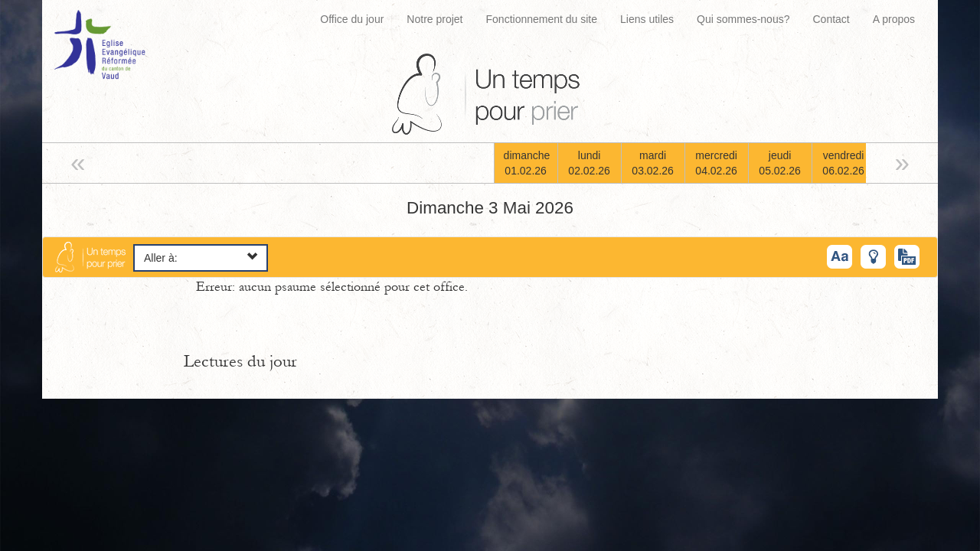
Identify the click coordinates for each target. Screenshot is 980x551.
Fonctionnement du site (542, 19)
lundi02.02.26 (589, 163)
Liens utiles (647, 19)
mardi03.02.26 (653, 163)
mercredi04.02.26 (716, 163)
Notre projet (434, 19)
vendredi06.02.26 (843, 163)
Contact (831, 19)
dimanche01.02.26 (527, 163)
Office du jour (352, 19)
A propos (894, 19)
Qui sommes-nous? (743, 19)
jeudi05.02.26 (780, 163)
